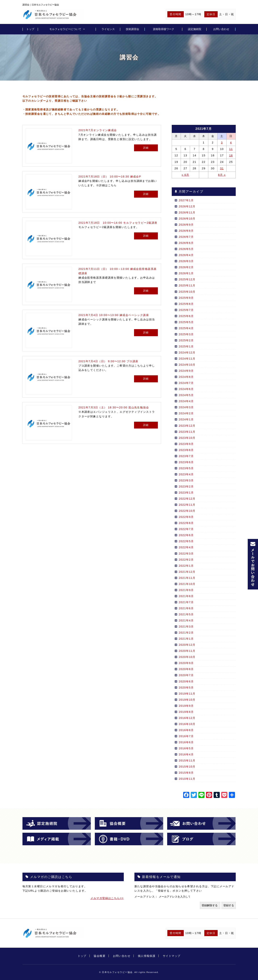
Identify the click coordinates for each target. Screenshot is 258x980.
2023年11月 (187, 432)
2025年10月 (187, 292)
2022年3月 (186, 554)
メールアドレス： (147, 897)
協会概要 (100, 956)
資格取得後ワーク (164, 29)
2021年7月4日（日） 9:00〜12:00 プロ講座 (108, 361)
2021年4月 (186, 620)
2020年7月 (186, 675)
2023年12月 (187, 426)
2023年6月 (186, 462)
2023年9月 (186, 444)
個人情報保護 (147, 956)
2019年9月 (186, 706)
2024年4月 (186, 401)
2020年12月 (187, 645)
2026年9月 (186, 225)
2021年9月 (186, 590)
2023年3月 (186, 480)
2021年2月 (186, 633)
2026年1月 (186, 273)
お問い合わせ (221, 29)
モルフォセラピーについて (65, 29)
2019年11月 (187, 694)
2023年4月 (186, 474)
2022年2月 (186, 560)
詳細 (146, 148)
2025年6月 (186, 316)
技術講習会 (133, 29)
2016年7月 (186, 736)
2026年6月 (186, 243)
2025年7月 (186, 310)
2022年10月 (187, 511)
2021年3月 (186, 627)
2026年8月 (186, 231)
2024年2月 (186, 413)
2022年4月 (186, 547)
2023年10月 (187, 438)
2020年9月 (186, 663)
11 (231, 149)
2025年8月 (186, 304)
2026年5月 (186, 249)
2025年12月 (187, 279)
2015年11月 (187, 761)
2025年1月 (186, 346)
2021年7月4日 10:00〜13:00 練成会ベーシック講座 (114, 315)
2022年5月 (186, 541)
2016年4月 (186, 754)
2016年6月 (186, 742)
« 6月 (185, 175)
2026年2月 (186, 267)
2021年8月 (186, 596)
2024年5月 (186, 395)
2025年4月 (186, 328)
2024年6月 (186, 389)
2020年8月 (186, 669)
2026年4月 (186, 255)
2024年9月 (186, 371)
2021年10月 (187, 584)
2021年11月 (187, 578)
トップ (30, 29)
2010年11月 (187, 779)
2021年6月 (186, 608)
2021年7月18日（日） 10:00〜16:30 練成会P (110, 177)
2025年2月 (186, 340)
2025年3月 (186, 334)
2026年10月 (187, 219)
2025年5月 (186, 322)
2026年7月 (186, 237)
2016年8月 (186, 730)
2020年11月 (187, 651)
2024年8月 (186, 377)
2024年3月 (186, 407)
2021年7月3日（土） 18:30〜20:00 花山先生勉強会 (114, 407)
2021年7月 (186, 602)
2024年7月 (186, 383)
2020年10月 (187, 657)
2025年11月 (187, 285)
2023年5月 (186, 468)
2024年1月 (186, 419)
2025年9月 (186, 298)
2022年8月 (186, 523)
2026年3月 (186, 261)
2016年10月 (187, 724)
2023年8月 (186, 450)
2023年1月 (186, 493)
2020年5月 (186, 688)
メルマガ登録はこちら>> (107, 898)
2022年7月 (186, 529)
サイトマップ (172, 956)
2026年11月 (187, 212)
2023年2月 (186, 486)
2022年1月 (186, 566)
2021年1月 (186, 639)
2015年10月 (187, 767)
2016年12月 (187, 718)
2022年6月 (186, 535)
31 (222, 168)
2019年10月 (187, 700)
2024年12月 (187, 353)
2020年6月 (186, 681)
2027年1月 (186, 200)
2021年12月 (187, 572)
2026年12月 (187, 206)
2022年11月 (187, 505)
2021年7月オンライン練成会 (98, 130)
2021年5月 (186, 614)
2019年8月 (186, 712)
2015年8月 (186, 773)
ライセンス (108, 29)
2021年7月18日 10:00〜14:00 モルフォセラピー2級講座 (118, 223)
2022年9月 (186, 517)
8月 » (222, 175)
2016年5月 (186, 748)
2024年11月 (187, 359)
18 (231, 155)
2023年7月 (186, 456)
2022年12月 (187, 499)
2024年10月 (187, 365)
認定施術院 (195, 29)
